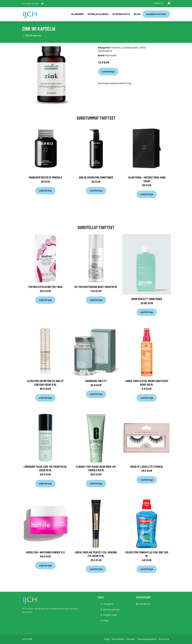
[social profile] (43, 4)
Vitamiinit (116, 48)
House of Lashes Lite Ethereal (147, 467)
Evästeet (130, 639)
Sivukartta (164, 639)
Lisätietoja (108, 72)
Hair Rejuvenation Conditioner (96, 177)
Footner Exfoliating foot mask (45, 287)
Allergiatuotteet (156, 14)
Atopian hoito (121, 14)
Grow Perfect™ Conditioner (147, 299)
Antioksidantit (105, 51)
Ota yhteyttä (118, 639)
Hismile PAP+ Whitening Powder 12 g (45, 552)
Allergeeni (77, 14)
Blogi (137, 14)
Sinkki (143, 48)
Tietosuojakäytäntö (147, 639)
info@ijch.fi (158, 3)
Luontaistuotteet (130, 48)
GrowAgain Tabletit (96, 381)
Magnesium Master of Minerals (45, 177)
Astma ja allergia (98, 14)
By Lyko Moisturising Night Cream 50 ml (96, 287)
